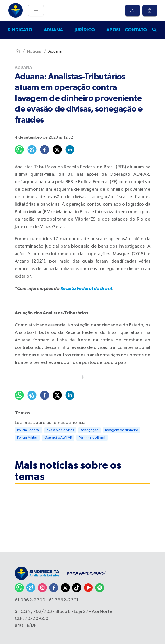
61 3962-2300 (30, 600)
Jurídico (85, 30)
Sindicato (20, 30)
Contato (136, 30)
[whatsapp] (19, 150)
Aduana (53, 30)
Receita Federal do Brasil (86, 288)
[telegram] (32, 150)
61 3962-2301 (64, 600)
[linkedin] (70, 150)
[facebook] (45, 150)
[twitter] (57, 150)
